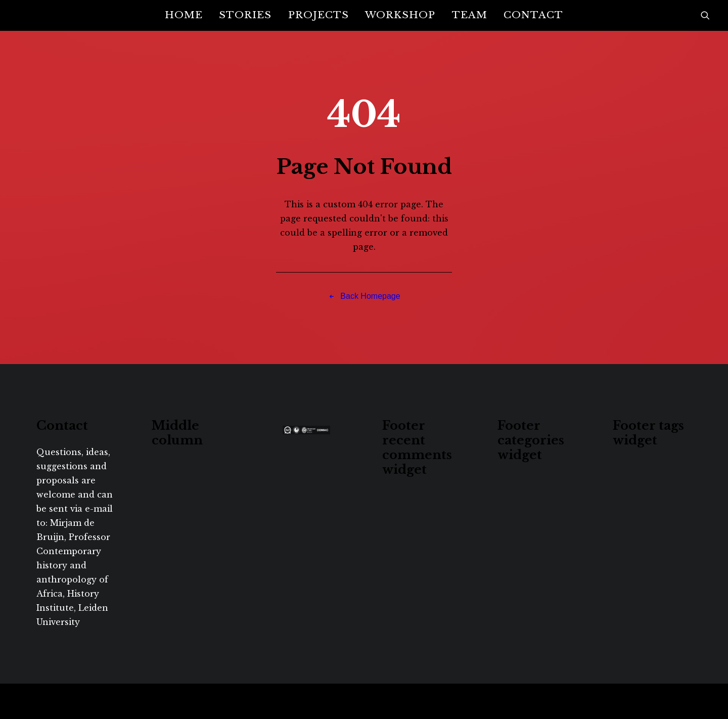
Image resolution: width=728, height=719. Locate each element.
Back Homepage (364, 296)
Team (470, 15)
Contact (533, 15)
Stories (245, 15)
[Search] (705, 15)
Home (184, 15)
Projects (318, 15)
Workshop (400, 15)
